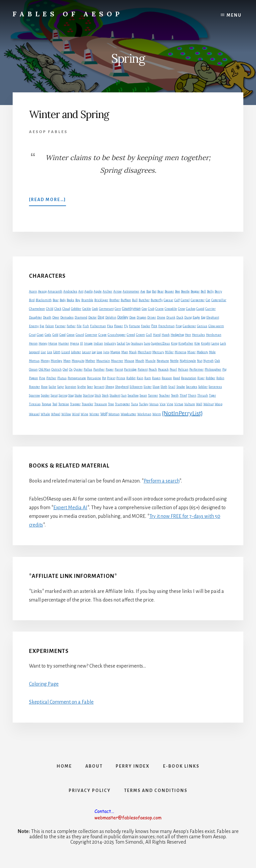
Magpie (115, 352)
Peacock (163, 369)
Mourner (117, 361)
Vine (170, 404)
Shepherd (122, 387)
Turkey (144, 404)
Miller (169, 352)
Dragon (141, 317)
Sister (148, 387)
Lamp (215, 343)
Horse (53, 343)
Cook (95, 309)
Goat (40, 335)
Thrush (203, 395)
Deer (56, 317)
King (174, 343)
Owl (65, 369)
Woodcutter (128, 414)
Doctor (92, 317)
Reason (167, 378)
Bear (160, 291)
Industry (110, 343)
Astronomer (131, 291)
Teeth (175, 395)
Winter (94, 414)
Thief (183, 395)
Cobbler (76, 309)
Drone (161, 317)
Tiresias (35, 404)
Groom (140, 335)
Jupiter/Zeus (161, 343)
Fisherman (98, 326)
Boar (56, 300)
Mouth (140, 361)
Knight (206, 343)
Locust (86, 352)
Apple (98, 291)
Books (70, 300)
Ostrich (56, 369)
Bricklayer (101, 300)
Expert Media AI (70, 508)
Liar (43, 352)
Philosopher (213, 369)
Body (63, 300)
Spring (63, 395)
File (79, 326)
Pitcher (51, 378)
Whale (45, 414)
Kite (197, 343)
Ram (148, 378)
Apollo (88, 291)
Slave (156, 387)
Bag (149, 291)
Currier (210, 309)
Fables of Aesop (68, 14)
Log (94, 352)
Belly (210, 291)
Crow (181, 309)
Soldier (203, 387)
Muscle (150, 361)
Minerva (180, 352)
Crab (151, 309)
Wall (199, 404)
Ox (71, 369)
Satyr (61, 387)
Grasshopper (117, 335)
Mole (212, 352)
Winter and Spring (69, 114)
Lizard (66, 352)
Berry (218, 291)
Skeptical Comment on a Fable (61, 702)
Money (45, 361)
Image (88, 343)
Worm (157, 414)
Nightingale (188, 361)
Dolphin (111, 317)
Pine (42, 378)
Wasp (218, 404)
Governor (91, 335)
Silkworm (136, 387)
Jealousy (137, 343)
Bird (32, 300)
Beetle (185, 291)
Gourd (80, 335)
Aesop (42, 291)
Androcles (70, 291)
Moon (67, 361)
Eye (42, 326)
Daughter (35, 317)
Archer (107, 291)
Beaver (169, 291)
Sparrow (34, 395)
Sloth (164, 387)
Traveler (87, 404)
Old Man (44, 369)
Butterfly (157, 300)
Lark (223, 343)
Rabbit (131, 378)
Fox (154, 326)
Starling (88, 395)
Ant (81, 291)
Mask (133, 352)
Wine (84, 414)
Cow (144, 309)
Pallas (88, 369)
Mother (90, 361)
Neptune (163, 361)
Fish (86, 326)
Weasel (34, 414)
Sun (124, 395)
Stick (98, 395)
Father (71, 326)
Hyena (74, 343)
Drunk (171, 317)
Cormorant (106, 309)
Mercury (158, 352)
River (201, 378)
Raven (156, 378)
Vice (163, 404)
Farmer (60, 326)
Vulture (190, 404)
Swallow (133, 395)
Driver (152, 317)
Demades (67, 317)
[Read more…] (47, 201)
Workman (144, 414)
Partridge (130, 369)
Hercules (198, 335)
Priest (111, 378)
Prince (121, 378)
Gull (149, 335)
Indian (98, 343)
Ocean (33, 369)
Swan (143, 395)
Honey (43, 343)
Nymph (208, 361)
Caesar (168, 300)
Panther (99, 369)
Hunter (64, 343)
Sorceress (215, 387)
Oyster (78, 369)
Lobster (76, 352)
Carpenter (198, 300)
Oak (217, 361)
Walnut (208, 404)
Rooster (34, 387)
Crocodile (171, 309)
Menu (234, 15)
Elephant (213, 317)
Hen (188, 335)
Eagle (196, 317)
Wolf (104, 414)
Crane (159, 309)
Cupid (200, 309)
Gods (48, 335)
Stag (71, 395)
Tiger (212, 395)
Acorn (33, 291)
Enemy (34, 326)
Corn (118, 309)
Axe (143, 291)
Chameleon (37, 309)
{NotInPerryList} (182, 413)
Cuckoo (191, 309)
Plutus (62, 378)
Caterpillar (219, 300)
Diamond (81, 317)
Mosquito (78, 361)
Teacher (164, 395)
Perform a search (161, 481)
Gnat (32, 335)
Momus (34, 361)
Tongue (46, 404)
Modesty (202, 352)
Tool (55, 404)
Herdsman (214, 335)
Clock (58, 309)
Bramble (87, 300)
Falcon (50, 326)
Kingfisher (186, 343)
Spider (45, 395)
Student (115, 395)
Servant (99, 387)
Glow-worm (216, 326)
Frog (179, 326)
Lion (57, 352)
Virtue (179, 404)
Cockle (87, 309)
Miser (191, 352)
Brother (114, 300)
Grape (102, 335)
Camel (185, 300)
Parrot (119, 369)
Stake (78, 395)
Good (62, 335)
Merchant (144, 352)
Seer (90, 387)
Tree (111, 404)
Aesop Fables (48, 132)
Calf (177, 300)
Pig (224, 369)
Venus (154, 404)
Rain (140, 378)
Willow (66, 414)
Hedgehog (177, 335)
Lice (50, 352)
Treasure (101, 404)
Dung (188, 317)
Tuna (134, 404)
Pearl (173, 369)
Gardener (189, 326)
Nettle (174, 361)
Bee (177, 291)
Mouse (129, 361)
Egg (203, 317)
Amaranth (55, 291)
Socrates (192, 387)
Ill (81, 343)
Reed (176, 378)
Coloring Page (44, 684)
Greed (131, 335)
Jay (128, 343)
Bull (135, 300)
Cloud (66, 309)
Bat (154, 291)
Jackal (121, 343)
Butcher (144, 300)
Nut (200, 361)
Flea (110, 326)
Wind (76, 414)
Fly (126, 326)
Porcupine (94, 378)
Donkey (123, 317)
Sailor (52, 387)
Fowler (146, 326)
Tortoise (64, 404)
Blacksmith (44, 300)
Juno (147, 343)
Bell (203, 291)
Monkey (56, 361)
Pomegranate (77, 378)
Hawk (166, 335)
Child (50, 309)
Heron (33, 343)
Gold (55, 335)
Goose (71, 335)
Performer (196, 369)
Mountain (103, 361)
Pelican (183, 369)
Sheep (110, 387)
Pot (104, 378)
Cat (208, 300)
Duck (180, 317)
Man (125, 352)
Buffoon (126, 300)
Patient (143, 369)
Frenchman (166, 326)
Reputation (189, 378)
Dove (132, 317)
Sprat (54, 395)
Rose (44, 387)
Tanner (153, 395)
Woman (114, 414)
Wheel (56, 414)
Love (99, 352)
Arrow (117, 291)
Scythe (82, 387)
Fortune (134, 326)
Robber (210, 378)
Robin (220, 378)
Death (47, 317)
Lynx (106, 352)
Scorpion (71, 387)
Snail (172, 387)
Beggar (195, 291)
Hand (157, 335)
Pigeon (33, 378)
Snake (181, 387)
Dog (101, 317)
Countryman (131, 308)
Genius (202, 326)
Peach (153, 369)
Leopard (34, 352)
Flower (118, 326)
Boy (78, 300)
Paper (110, 369)
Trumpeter (122, 404)
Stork (105, 395)
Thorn (192, 395)
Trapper (75, 404)
